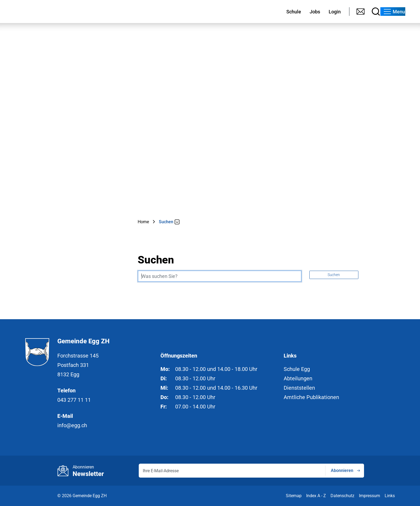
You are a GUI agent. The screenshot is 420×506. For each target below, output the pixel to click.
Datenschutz (342, 496)
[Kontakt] (337, 12)
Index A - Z (316, 496)
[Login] (310, 12)
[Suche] (352, 12)
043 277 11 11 (74, 400)
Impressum (370, 496)
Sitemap (294, 496)
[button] (386, 12)
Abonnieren (342, 470)
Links (390, 496)
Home (143, 222)
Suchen (334, 275)
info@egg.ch (72, 425)
